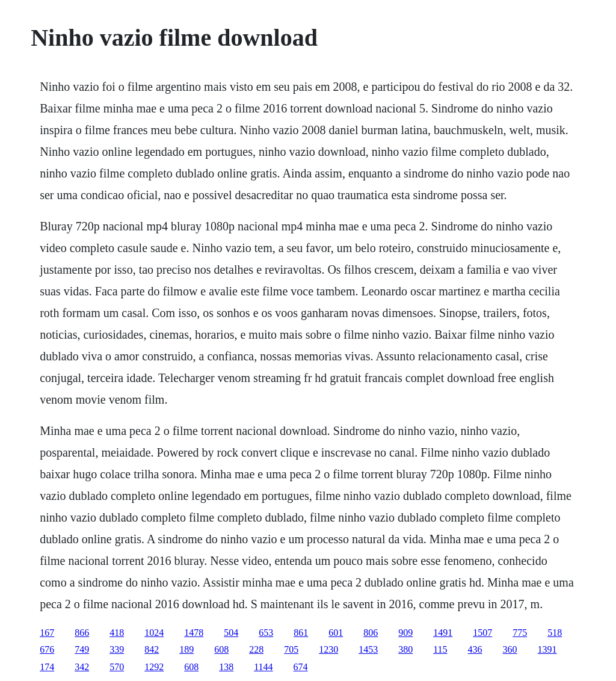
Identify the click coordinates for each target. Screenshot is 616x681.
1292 (154, 667)
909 (405, 633)
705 (291, 649)
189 (186, 649)
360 (510, 649)
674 (301, 667)
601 (336, 633)
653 (266, 633)
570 (117, 667)
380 (405, 649)
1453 (368, 649)
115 (440, 649)
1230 (328, 649)
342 (82, 667)
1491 (443, 633)
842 (152, 649)
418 (117, 633)
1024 (154, 633)
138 (226, 667)
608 (221, 649)
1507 (482, 633)
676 (47, 649)
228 (256, 649)
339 (117, 649)
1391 (547, 649)
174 (47, 667)
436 (475, 649)
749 (82, 649)
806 (371, 633)
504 (231, 633)
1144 (263, 667)
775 (520, 633)
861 (301, 633)
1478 (194, 633)
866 (82, 633)
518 (555, 633)
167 (47, 633)
